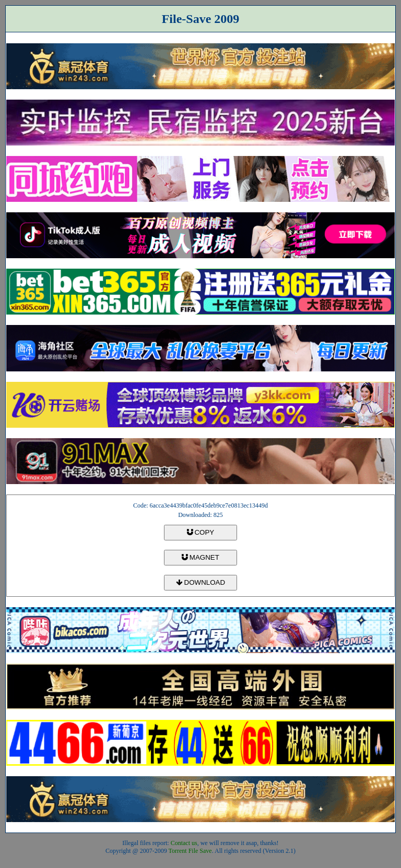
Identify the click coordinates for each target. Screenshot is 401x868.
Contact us (184, 843)
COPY (200, 532)
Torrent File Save (190, 851)
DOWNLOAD (200, 582)
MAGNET (200, 557)
